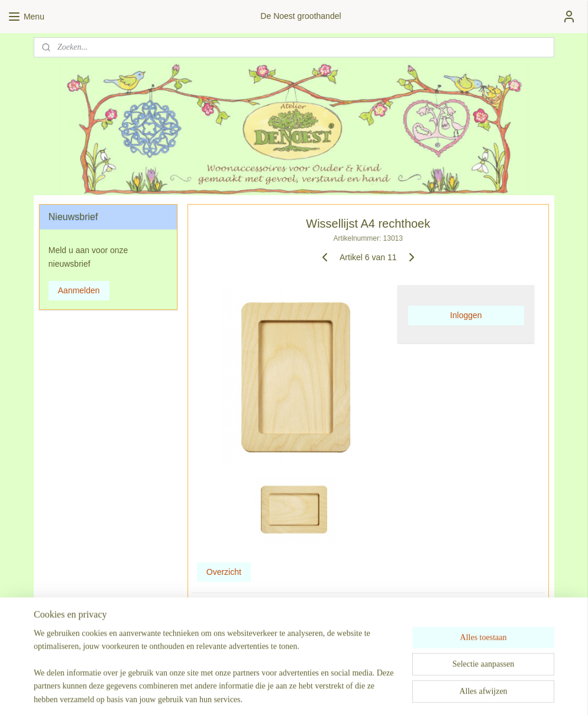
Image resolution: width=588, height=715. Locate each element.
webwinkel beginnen (329, 693)
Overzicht (224, 572)
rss (291, 693)
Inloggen (466, 315)
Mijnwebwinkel (421, 693)
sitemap (269, 693)
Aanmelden (79, 290)
